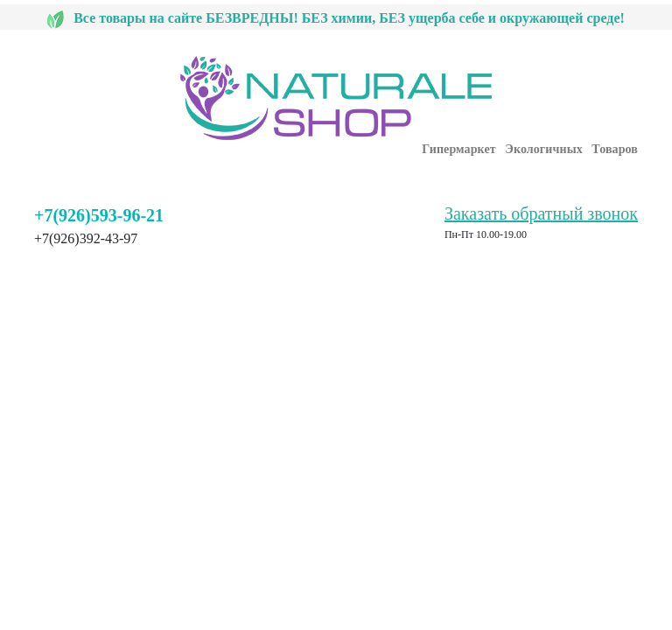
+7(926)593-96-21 (99, 215)
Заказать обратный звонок (541, 213)
